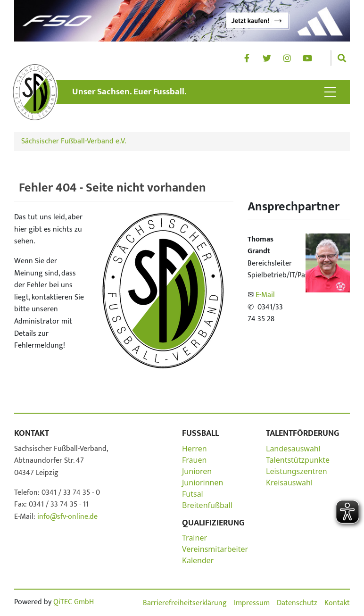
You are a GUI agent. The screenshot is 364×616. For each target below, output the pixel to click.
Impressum (252, 603)
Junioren (197, 471)
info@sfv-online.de (66, 517)
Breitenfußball (207, 505)
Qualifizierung (213, 523)
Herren (194, 449)
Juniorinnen (203, 483)
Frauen (194, 460)
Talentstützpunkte (298, 460)
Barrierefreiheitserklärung (185, 603)
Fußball (200, 433)
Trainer (194, 538)
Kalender (198, 560)
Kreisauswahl (289, 483)
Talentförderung (302, 433)
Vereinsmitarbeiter (215, 549)
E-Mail (265, 295)
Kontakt (32, 433)
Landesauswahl (293, 449)
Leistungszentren (297, 471)
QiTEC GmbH (74, 602)
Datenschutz (297, 603)
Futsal (193, 494)
